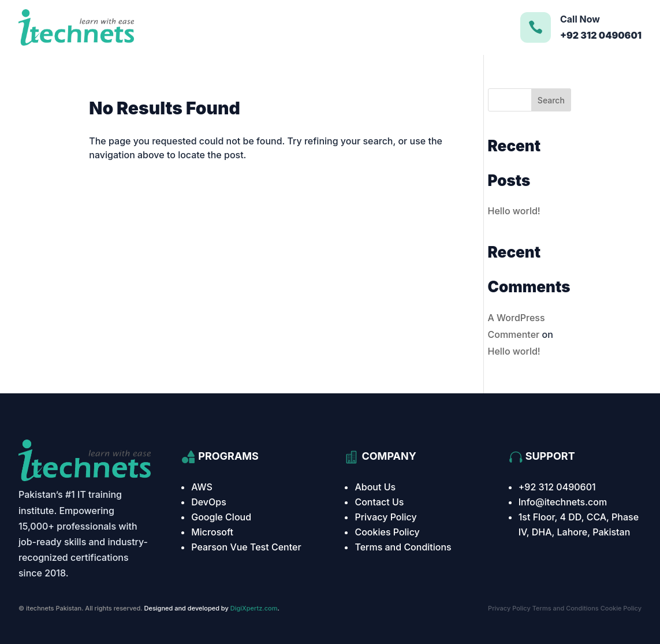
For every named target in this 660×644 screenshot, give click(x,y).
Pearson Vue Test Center (246, 547)
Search (551, 100)
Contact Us (379, 502)
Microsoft (212, 532)
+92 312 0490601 (557, 487)
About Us (375, 487)
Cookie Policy (621, 608)
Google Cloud (221, 517)
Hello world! (514, 211)
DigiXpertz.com (254, 608)
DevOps (209, 502)
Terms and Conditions (403, 547)
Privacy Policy (385, 517)
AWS (202, 487)
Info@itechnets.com (563, 502)
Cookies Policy (387, 532)
